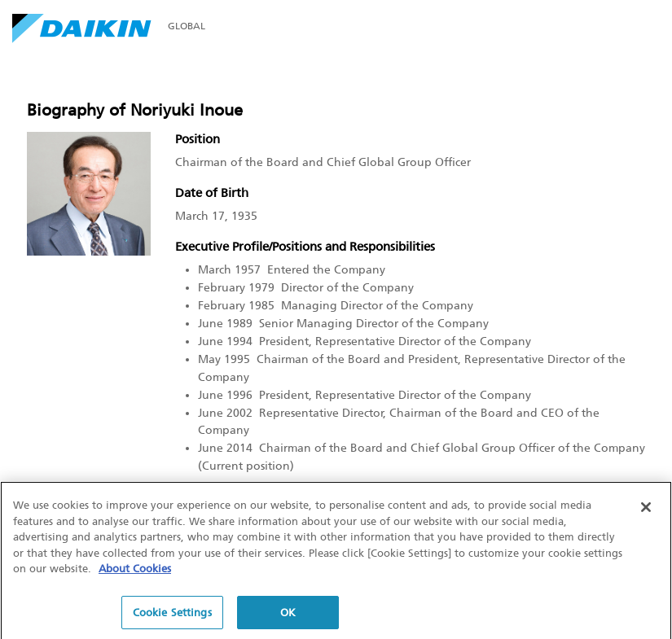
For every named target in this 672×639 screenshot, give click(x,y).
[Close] (646, 510)
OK (288, 615)
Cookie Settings (172, 615)
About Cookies (135, 571)
